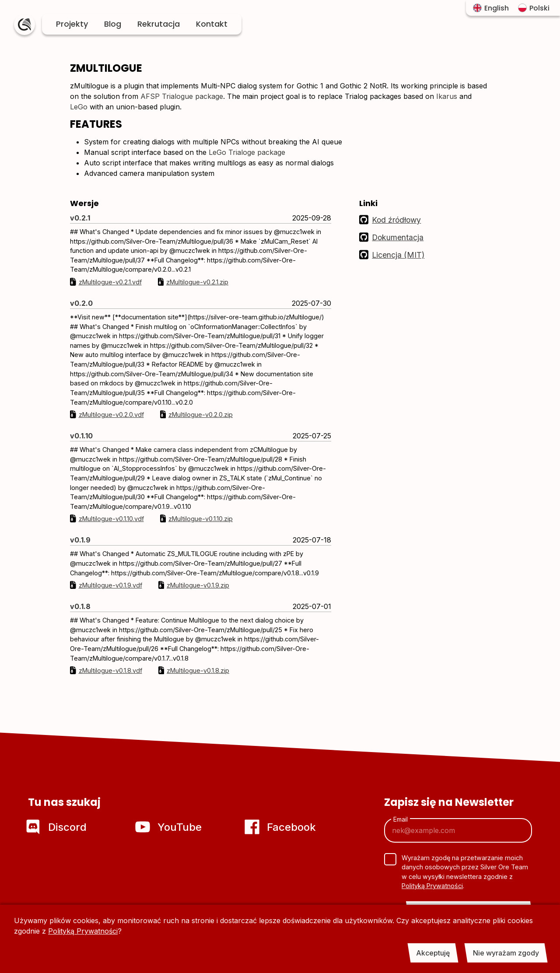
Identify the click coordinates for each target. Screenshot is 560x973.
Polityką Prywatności (83, 931)
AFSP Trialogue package (182, 96)
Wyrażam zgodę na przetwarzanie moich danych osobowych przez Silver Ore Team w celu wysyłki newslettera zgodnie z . (465, 872)
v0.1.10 (81, 436)
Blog (113, 24)
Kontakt (212, 24)
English (491, 8)
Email (401, 819)
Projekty (72, 24)
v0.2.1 (80, 218)
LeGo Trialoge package (247, 152)
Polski (534, 8)
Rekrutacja (159, 24)
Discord (57, 827)
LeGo (79, 107)
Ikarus (447, 96)
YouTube (170, 827)
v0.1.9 (80, 540)
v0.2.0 (81, 303)
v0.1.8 (80, 606)
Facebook (281, 827)
